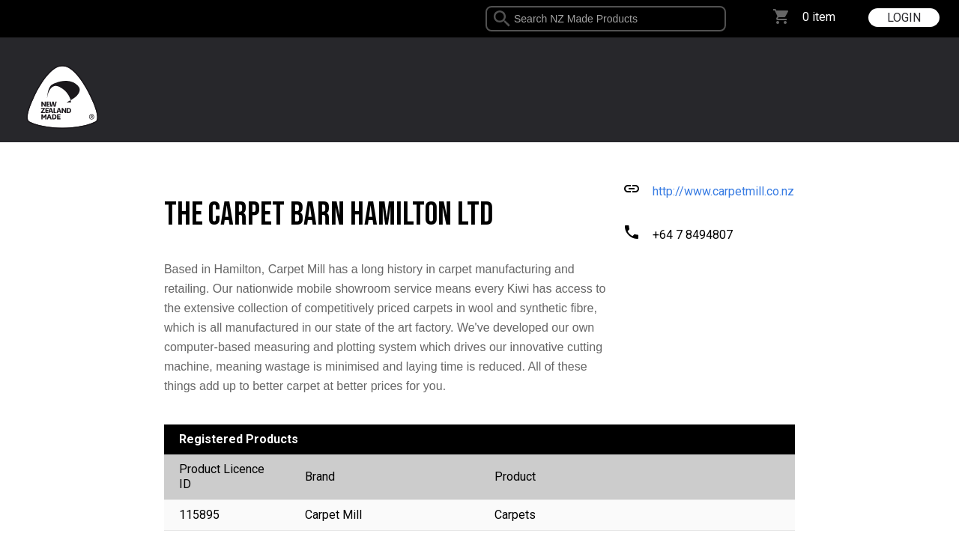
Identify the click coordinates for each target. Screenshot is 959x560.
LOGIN (904, 18)
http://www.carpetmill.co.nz (723, 191)
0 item (819, 17)
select (720, 19)
